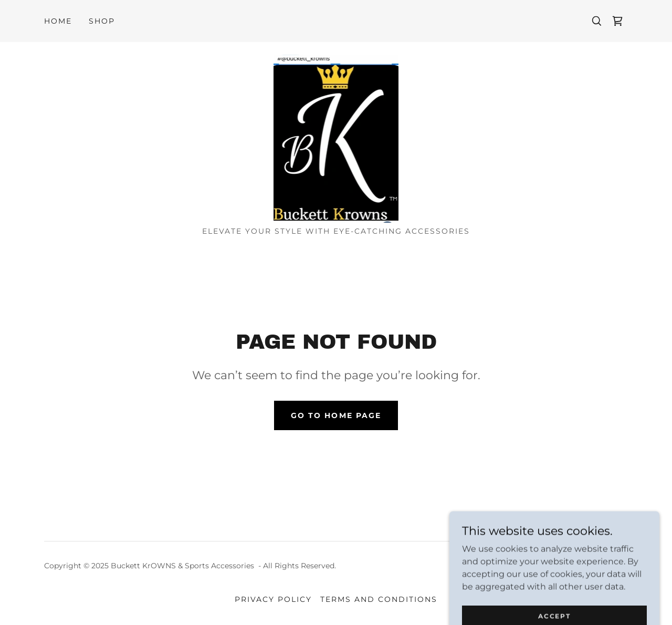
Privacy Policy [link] (273, 599)
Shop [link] (102, 21)
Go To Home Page (336, 415)
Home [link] (58, 21)
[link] (617, 21)
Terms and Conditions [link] (379, 599)
